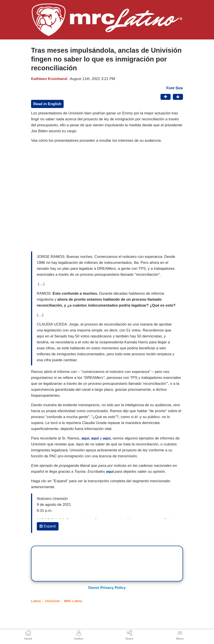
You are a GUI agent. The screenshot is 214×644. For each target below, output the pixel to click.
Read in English (47, 104)
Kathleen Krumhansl (49, 79)
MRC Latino (73, 601)
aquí (95, 438)
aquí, (86, 438)
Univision (53, 601)
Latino (36, 601)
